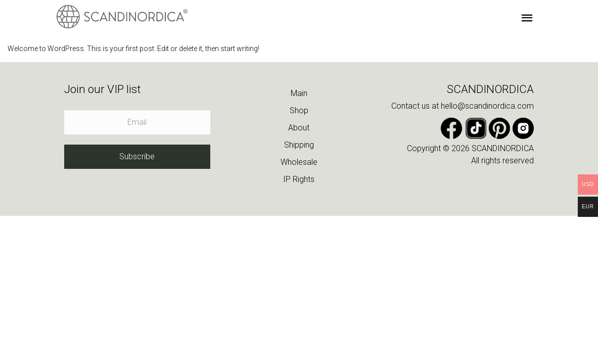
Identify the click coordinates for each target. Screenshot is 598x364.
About (299, 128)
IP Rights (299, 179)
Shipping (299, 145)
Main (299, 93)
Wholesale (299, 162)
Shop (299, 110)
